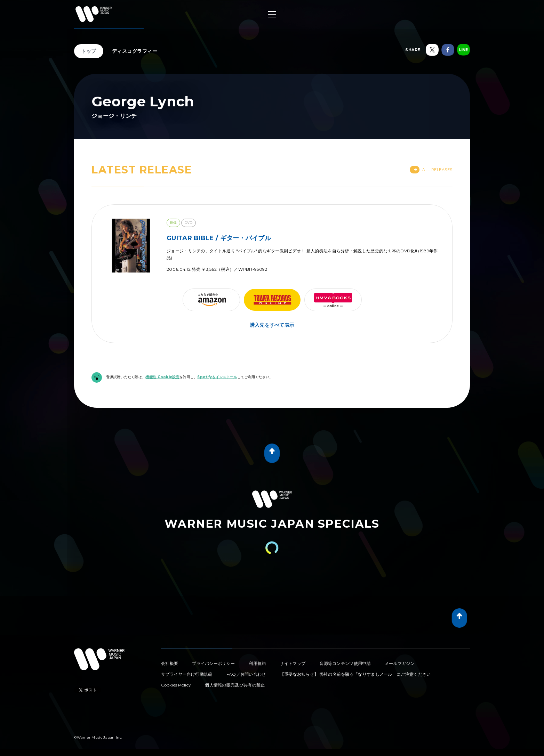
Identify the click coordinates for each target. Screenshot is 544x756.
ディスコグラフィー (135, 51)
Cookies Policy (176, 685)
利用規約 (257, 663)
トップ (89, 51)
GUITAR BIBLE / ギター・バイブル (219, 238)
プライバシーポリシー (213, 663)
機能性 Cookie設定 (162, 377)
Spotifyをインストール (217, 377)
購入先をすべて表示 (272, 325)
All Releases (431, 170)
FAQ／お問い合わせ (246, 674)
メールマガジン (400, 663)
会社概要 (170, 663)
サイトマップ (293, 663)
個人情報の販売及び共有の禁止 (235, 685)
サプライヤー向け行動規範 (187, 674)
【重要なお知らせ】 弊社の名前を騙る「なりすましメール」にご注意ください (355, 674)
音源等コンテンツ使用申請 (345, 663)
